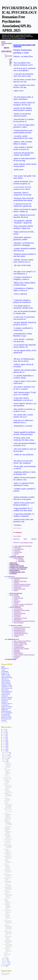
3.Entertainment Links (19, 630)
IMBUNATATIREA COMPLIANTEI (8, 811)
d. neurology (17, 551)
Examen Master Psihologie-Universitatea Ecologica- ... (7, 836)
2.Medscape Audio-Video (20, 581)
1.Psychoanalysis (18, 609)
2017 (4, 739)
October (6, 755)
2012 (4, 746)
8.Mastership (17, 652)
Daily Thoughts (7, 954)
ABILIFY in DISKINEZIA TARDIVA (8, 832)
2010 (4, 749)
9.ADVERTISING (18, 653)
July (5, 760)
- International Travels (19, 632)
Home (25, 539)
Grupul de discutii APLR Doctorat (6, 974)
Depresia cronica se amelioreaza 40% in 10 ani (8, 857)
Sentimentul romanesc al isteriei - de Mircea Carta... (8, 950)
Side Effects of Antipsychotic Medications (8, 764)
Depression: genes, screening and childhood (8, 942)
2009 (4, 751)
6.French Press (17, 587)
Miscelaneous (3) (8, 844)
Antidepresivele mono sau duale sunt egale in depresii (8, 787)
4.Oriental (16, 603)
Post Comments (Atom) (27, 543)
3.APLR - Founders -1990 (20, 644)
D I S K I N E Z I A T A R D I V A (8, 840)
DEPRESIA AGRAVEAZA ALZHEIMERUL (8, 795)
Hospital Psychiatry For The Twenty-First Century (8, 912)
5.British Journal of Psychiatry (21, 586)
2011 (4, 748)
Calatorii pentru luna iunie (7, 842)
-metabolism (21, 560)
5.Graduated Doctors (19, 647)
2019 (4, 736)
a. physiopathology (18, 558)
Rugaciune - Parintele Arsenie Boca (8, 902)
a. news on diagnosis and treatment (22, 546)
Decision (6, 953)
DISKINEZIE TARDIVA (7, 829)
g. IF (15, 555)
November (7, 754)
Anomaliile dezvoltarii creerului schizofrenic (7, 867)
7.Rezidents (17, 650)
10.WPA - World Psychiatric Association (24, 655)
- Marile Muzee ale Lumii (20, 618)
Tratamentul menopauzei (7, 799)
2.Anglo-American (18, 598)
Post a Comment (17, 536)
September (7, 757)
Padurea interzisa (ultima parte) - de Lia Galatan (8, 888)
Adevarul (6, 899)
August (6, 758)
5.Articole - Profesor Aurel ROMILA (23, 604)
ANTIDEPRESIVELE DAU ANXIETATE (8, 854)
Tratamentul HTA (8, 779)
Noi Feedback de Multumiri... (7, 819)
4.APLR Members (18, 646)
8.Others (16, 590)
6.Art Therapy (17, 616)
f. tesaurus (16, 554)
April (6, 960)
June (6, 761)
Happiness (6, 957)
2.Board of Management (20, 642)
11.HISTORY (17, 656)
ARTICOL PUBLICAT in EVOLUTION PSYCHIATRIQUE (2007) (8, 806)
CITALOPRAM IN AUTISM (8, 875)
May (6, 958)
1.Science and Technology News (22, 627)
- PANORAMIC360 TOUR (21, 633)
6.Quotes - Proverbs (19, 606)
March (6, 961)
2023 (4, 730)
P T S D (6, 873)
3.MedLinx (16, 583)
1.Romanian (17, 597)
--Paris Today (17, 601)
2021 (4, 733)
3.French (16, 600)
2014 (4, 743)
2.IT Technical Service (19, 629)
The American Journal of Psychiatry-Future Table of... (7, 917)
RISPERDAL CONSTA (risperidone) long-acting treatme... (7, 906)
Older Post (34, 539)
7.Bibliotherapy (18, 619)
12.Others (16, 658)
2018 (4, 737)
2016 (4, 740)
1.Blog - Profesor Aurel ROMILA (22, 641)
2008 (4, 966)
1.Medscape (17, 580)
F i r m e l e (6, 864)
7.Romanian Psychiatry (20, 589)
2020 (4, 734)
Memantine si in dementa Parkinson (7, 781)
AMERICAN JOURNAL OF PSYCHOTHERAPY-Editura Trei (8, 928)
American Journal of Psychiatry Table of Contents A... (8, 938)
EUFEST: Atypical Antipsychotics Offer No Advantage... (8, 896)
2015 (4, 742)
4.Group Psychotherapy (20, 613)
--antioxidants (21, 561)
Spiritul (6, 956)
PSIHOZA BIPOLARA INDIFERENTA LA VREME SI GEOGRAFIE (8, 824)
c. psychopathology (18, 549)
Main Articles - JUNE (7, 801)
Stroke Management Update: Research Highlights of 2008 (7, 772)
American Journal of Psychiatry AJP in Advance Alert (8, 922)
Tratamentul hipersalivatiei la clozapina (8, 871)
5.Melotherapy (17, 615)
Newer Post (16, 539)
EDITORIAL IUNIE (7, 879)
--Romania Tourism (19, 635)
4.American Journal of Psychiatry (22, 584)
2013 (4, 745)
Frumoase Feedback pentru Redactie (8, 861)
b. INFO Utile (17, 548)
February (6, 963)
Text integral (4, 722)
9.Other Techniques (18, 623)
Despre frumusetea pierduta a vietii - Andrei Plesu (8, 946)
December (7, 752)
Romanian (19, 528)
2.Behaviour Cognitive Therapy (22, 610)
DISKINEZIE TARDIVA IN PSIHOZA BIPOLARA (8, 816)
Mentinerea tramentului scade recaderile (8, 791)
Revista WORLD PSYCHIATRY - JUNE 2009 (8, 847)
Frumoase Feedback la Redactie (7, 850)
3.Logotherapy (17, 612)
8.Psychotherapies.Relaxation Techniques (24, 621)
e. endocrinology (18, 552)
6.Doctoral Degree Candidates (21, 649)
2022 (4, 731)
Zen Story (6, 784)
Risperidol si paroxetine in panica (7, 892)
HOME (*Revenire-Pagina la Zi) (6, 43)
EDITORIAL (7, 51)
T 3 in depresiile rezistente (7, 767)
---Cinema (16, 636)
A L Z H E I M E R (8, 877)
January (6, 964)
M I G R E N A (7, 776)
